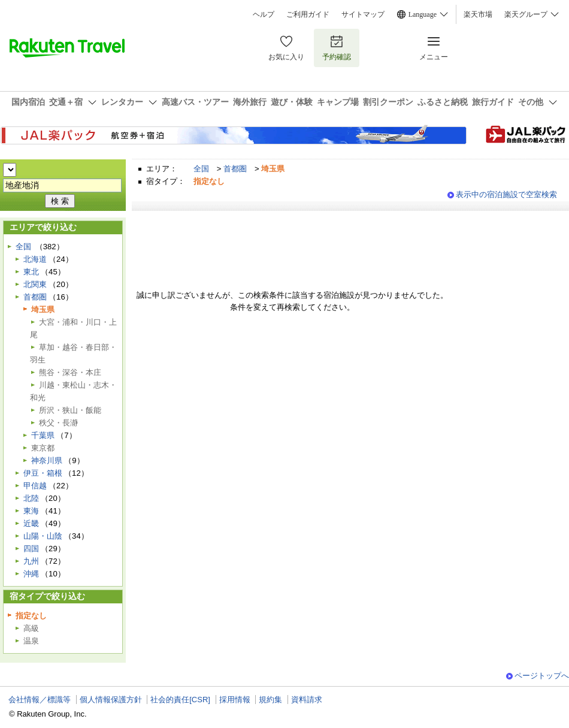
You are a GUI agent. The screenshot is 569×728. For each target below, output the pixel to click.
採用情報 (235, 700)
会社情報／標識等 (40, 700)
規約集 (270, 700)
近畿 (31, 523)
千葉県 (43, 435)
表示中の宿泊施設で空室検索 (506, 194)
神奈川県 (47, 460)
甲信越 (35, 486)
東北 (31, 272)
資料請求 (307, 700)
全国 (201, 169)
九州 (31, 561)
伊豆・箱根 (43, 473)
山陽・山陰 (43, 536)
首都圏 (235, 169)
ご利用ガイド (308, 14)
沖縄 (31, 574)
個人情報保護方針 (111, 700)
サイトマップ (363, 14)
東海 (31, 511)
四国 (31, 549)
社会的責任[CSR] (180, 700)
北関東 (35, 284)
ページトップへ (542, 676)
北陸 (31, 498)
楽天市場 (478, 14)
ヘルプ (264, 14)
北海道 (35, 259)
